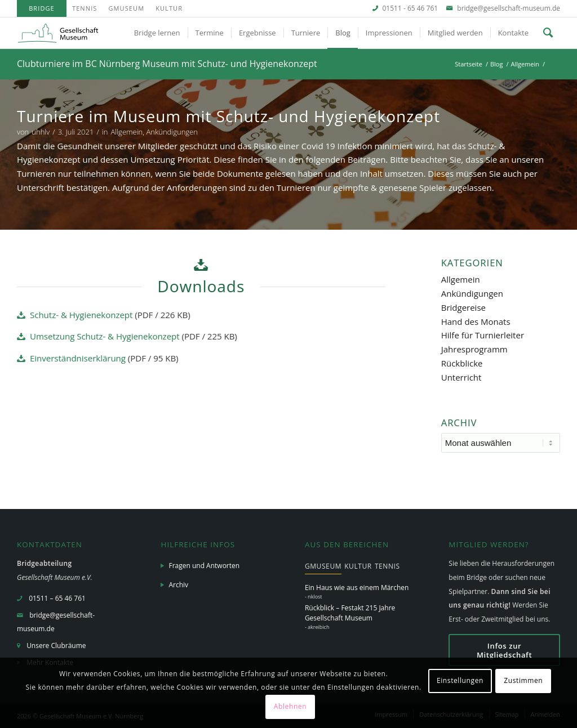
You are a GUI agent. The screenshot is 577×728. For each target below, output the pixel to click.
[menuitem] (42, 8)
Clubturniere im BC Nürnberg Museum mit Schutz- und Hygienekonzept (167, 64)
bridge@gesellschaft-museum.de (509, 8)
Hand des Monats (476, 321)
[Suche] (548, 33)
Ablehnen (290, 706)
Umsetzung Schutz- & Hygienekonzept (105, 336)
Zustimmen (523, 680)
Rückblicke (462, 363)
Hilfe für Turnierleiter (483, 335)
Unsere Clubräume (56, 646)
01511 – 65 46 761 (57, 598)
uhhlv (41, 132)
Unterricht (461, 377)
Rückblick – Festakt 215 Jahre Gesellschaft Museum (350, 613)
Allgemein (127, 132)
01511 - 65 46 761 (410, 8)
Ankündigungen (172, 132)
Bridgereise (463, 307)
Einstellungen (460, 680)
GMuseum (126, 8)
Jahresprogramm (474, 349)
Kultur (169, 8)
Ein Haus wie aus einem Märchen (357, 588)
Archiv (178, 585)
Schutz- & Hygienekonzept (81, 315)
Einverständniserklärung (78, 358)
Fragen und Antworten (204, 566)
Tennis (85, 8)
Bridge (42, 8)
